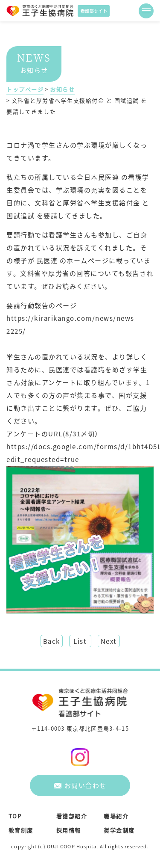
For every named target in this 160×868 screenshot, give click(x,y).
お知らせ (62, 89)
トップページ (25, 89)
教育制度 (21, 830)
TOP (15, 816)
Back (52, 641)
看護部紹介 (72, 816)
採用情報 (69, 830)
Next (109, 641)
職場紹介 (116, 816)
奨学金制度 (119, 830)
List (80, 641)
